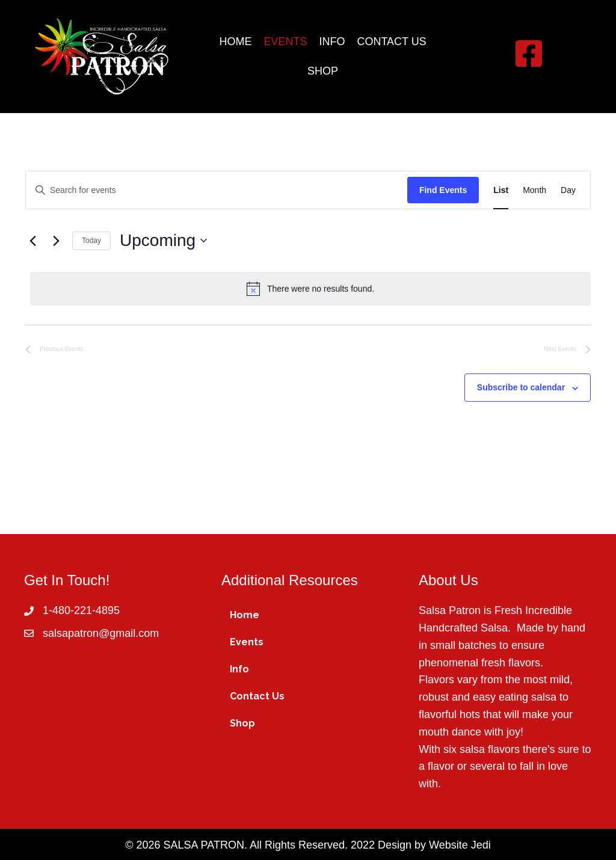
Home (245, 615)
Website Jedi (460, 845)
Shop (242, 723)
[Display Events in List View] (501, 190)
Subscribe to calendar (521, 387)
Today (91, 241)
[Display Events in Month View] (534, 190)
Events (247, 642)
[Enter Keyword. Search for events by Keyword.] (217, 190)
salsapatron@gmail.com (101, 633)
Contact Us (257, 696)
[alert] (310, 289)
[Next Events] (56, 241)
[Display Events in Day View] (568, 190)
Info (239, 669)
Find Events (443, 190)
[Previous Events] (32, 241)
